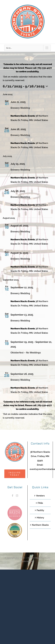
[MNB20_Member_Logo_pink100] (15, 507)
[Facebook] (13, 496)
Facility (40, 510)
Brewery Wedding (20, 108)
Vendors (40, 496)
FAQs (40, 503)
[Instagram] (17, 496)
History (40, 518)
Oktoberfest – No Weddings (26, 353)
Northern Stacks (40, 525)
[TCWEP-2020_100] (15, 524)
